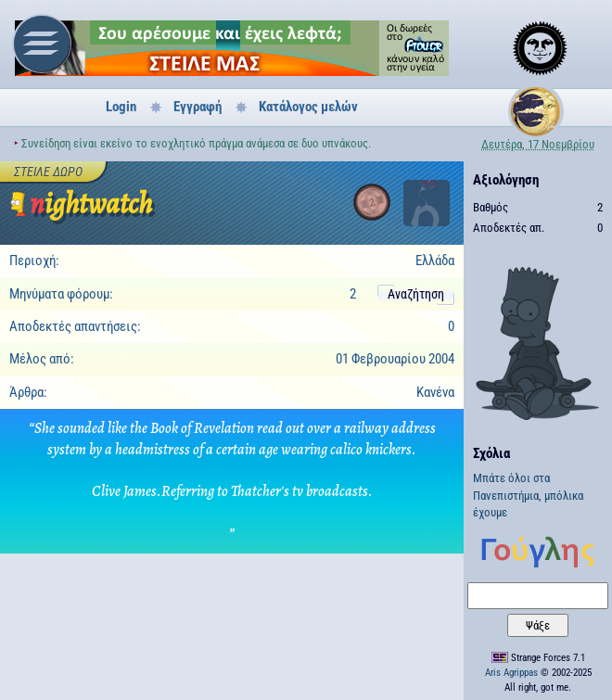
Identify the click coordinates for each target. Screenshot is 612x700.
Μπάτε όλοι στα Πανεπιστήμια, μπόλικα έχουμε (528, 495)
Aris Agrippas (511, 673)
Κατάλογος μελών (308, 107)
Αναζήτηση (416, 294)
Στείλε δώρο (48, 172)
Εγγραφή (198, 107)
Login (121, 107)
